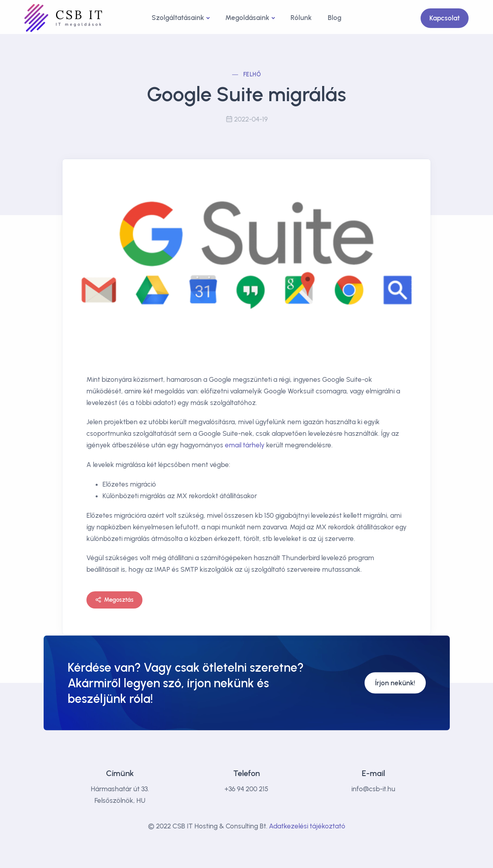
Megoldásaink (247, 18)
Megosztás (114, 600)
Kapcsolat (445, 18)
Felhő (252, 75)
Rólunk (301, 18)
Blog (335, 18)
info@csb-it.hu (373, 789)
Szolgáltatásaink (178, 18)
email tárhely (245, 445)
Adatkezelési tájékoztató (307, 826)
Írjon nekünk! (395, 683)
